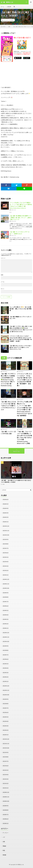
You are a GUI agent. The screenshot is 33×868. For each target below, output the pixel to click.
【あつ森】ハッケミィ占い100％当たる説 (8, 433)
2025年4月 (6, 562)
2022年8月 (6, 704)
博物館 (4, 846)
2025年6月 (6, 553)
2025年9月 (6, 539)
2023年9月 (6, 646)
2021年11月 (6, 744)
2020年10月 (6, 801)
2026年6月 (6, 500)
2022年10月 (6, 695)
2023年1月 (6, 681)
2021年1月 (6, 788)
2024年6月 (6, 606)
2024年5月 (6, 610)
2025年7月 (6, 548)
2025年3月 (6, 566)
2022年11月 (6, 690)
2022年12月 (6, 686)
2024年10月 (6, 588)
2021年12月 (6, 739)
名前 (2, 275)
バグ (4, 837)
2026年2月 (6, 517)
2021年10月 (6, 748)
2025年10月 (6, 535)
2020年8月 (6, 810)
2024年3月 (6, 619)
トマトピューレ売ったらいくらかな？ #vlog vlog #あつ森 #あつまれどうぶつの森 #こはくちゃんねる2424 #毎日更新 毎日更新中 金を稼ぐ (25, 380)
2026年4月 (6, 508)
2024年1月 (6, 628)
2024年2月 (6, 624)
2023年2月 (6, 677)
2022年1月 (6, 735)
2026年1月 (6, 522)
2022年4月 (6, 721)
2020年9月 (6, 806)
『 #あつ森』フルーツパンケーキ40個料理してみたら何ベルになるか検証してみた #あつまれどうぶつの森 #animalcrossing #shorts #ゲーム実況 (25, 437)
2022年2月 (6, 730)
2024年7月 (6, 602)
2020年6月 (6, 819)
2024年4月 (6, 615)
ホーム (2, 7)
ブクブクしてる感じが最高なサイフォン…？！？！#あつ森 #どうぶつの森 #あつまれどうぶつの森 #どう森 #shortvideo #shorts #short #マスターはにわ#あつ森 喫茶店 (25, 409)
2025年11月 (6, 531)
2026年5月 (6, 504)
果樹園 (4, 855)
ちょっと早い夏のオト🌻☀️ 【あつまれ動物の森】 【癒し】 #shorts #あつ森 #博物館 (21, 309)
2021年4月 (6, 775)
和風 (4, 850)
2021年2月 (6, 783)
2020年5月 (6, 823)
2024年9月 (6, 593)
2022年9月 (6, 699)
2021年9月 (6, 752)
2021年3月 (6, 779)
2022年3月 (6, 726)
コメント (3, 258)
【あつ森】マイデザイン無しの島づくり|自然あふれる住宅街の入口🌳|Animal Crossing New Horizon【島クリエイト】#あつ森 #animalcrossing (8, 380)
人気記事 (9, 7)
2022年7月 (6, 708)
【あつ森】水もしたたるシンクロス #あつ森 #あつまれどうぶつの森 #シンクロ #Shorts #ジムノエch (20, 347)
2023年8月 (6, 650)
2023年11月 (6, 637)
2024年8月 (6, 597)
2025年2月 (6, 570)
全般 (12, 20)
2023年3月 (6, 673)
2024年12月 (6, 579)
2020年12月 (6, 792)
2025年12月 (6, 526)
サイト (3, 289)
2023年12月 (6, 633)
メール (3, 282)
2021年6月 (6, 766)
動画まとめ (21, 865)
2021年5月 (6, 770)
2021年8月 (6, 757)
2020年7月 (6, 815)
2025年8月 (6, 544)
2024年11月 (6, 584)
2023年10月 (6, 641)
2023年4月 (6, 668)
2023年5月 (6, 664)
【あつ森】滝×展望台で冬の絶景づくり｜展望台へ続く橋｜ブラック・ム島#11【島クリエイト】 (21, 218)
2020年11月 (6, 797)
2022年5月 (6, 717)
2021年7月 (6, 761)
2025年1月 (6, 575)
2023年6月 (6, 659)
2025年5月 (6, 557)
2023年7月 (6, 655)
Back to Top (16, 451)
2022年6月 (6, 712)
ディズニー (5, 833)
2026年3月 (6, 513)
